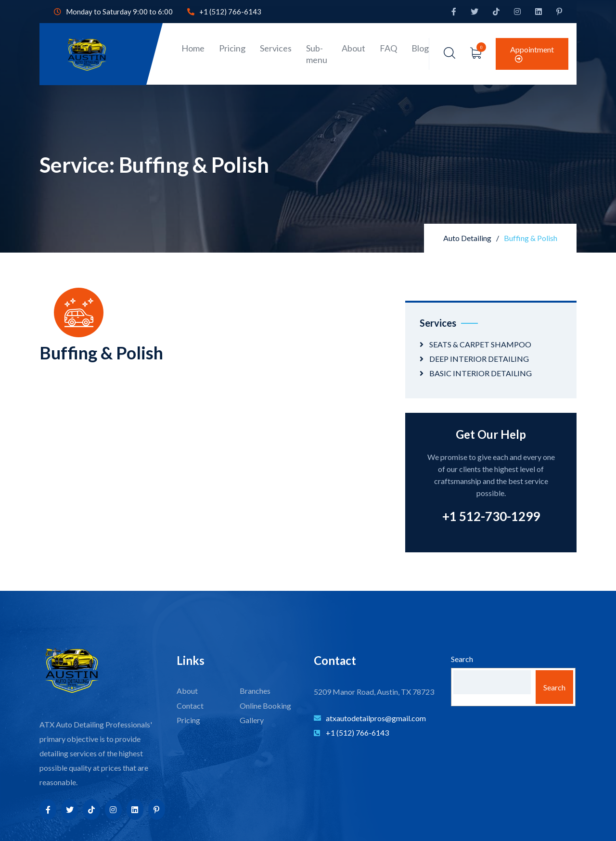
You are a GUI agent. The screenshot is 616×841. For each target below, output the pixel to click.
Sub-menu (317, 54)
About (353, 48)
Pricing (232, 48)
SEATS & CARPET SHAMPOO (480, 344)
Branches (255, 691)
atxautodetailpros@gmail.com (370, 718)
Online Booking (265, 706)
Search (462, 659)
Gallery (252, 720)
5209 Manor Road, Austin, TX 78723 (374, 692)
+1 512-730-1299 (491, 516)
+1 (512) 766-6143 (224, 12)
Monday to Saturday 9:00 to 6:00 (113, 12)
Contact (190, 706)
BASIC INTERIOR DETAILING (481, 373)
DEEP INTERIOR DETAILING (479, 359)
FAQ (388, 48)
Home (193, 48)
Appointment (532, 54)
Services (276, 48)
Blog (420, 48)
